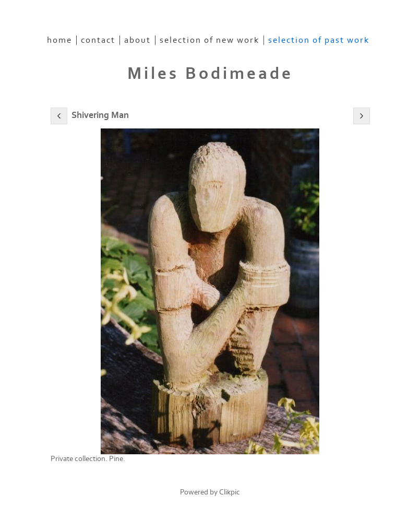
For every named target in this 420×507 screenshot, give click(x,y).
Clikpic (230, 492)
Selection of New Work (209, 40)
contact (98, 40)
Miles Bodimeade (210, 74)
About (137, 40)
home (59, 40)
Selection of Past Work (319, 40)
